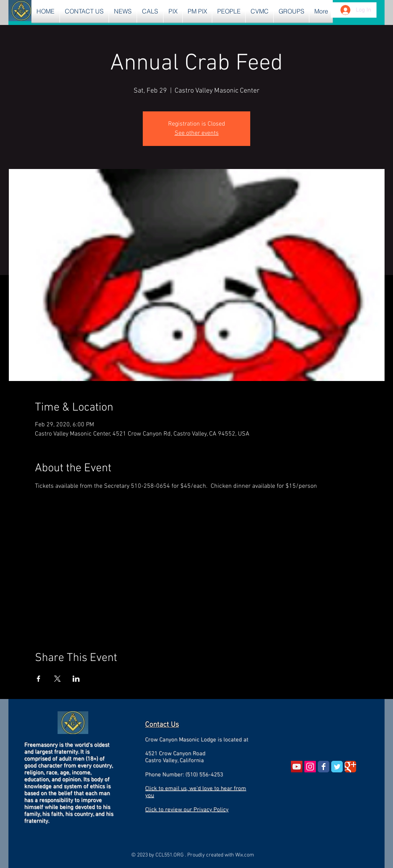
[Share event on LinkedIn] (76, 679)
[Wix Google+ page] (350, 767)
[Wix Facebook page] (324, 767)
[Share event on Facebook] (39, 679)
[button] (123, 11)
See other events (197, 133)
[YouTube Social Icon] (297, 767)
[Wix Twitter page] (337, 767)
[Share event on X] (57, 679)
